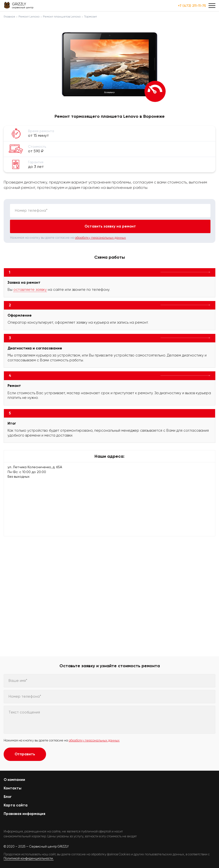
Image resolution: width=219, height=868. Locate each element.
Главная (9, 17)
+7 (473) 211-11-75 (192, 6)
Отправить (25, 754)
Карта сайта (16, 805)
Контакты (13, 788)
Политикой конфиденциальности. (29, 858)
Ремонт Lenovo (29, 17)
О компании (14, 780)
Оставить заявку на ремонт (110, 226)
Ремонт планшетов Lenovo (62, 17)
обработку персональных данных (100, 238)
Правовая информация (24, 814)
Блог (8, 797)
